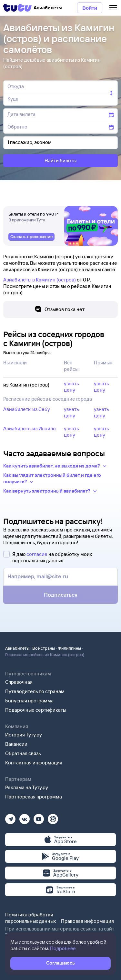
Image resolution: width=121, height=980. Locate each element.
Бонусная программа (29, 701)
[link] (31, 237)
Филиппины (69, 648)
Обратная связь (23, 753)
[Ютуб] (39, 817)
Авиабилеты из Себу (27, 409)
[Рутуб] (53, 817)
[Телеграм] (10, 817)
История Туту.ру (24, 735)
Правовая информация (87, 921)
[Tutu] (17, 8)
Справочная (19, 682)
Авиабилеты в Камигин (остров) (40, 280)
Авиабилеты (17, 648)
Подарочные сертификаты (36, 710)
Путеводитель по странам (35, 691)
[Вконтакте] (25, 817)
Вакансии (16, 744)
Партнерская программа (34, 797)
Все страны (44, 648)
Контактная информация (34, 763)
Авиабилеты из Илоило (30, 428)
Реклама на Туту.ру (27, 787)
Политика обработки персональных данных (30, 918)
